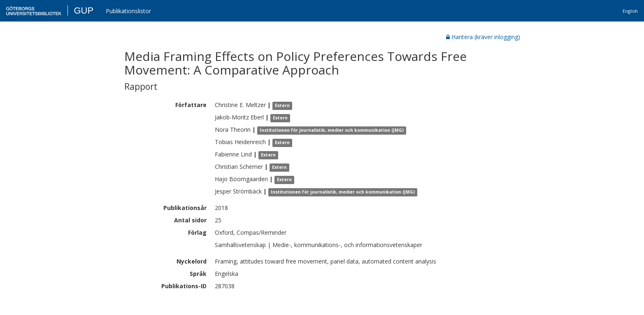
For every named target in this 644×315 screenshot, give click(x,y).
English (630, 11)
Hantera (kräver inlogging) (483, 37)
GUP (84, 10)
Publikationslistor (128, 11)
